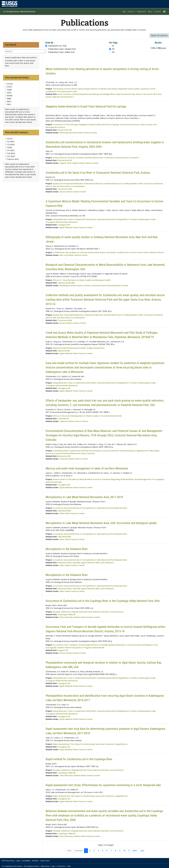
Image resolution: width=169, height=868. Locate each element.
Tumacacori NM (65, 189)
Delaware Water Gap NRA (69, 563)
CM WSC (11, 153)
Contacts (158, 12)
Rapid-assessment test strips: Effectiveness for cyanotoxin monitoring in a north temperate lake (103, 785)
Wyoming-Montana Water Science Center (78, 133)
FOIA (69, 866)
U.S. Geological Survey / (12, 12)
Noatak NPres (66, 97)
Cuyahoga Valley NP (67, 615)
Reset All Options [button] (159, 35)
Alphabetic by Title (57, 46)
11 (129, 851)
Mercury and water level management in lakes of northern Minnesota (87, 468)
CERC (10, 148)
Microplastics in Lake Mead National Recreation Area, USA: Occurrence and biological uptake (101, 523)
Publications (142, 12)
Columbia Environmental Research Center (110, 286)
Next (135, 851)
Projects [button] (131, 12)
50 (113, 52)
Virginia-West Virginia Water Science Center (79, 163)
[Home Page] (164, 12)
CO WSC (11, 156)
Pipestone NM (64, 351)
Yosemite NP (63, 419)
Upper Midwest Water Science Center (76, 228)
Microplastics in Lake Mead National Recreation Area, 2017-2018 (84, 497)
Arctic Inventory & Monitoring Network (74, 94)
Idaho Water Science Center (72, 513)
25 (113, 49)
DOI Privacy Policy (8, 861)
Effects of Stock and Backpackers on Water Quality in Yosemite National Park (87, 416)
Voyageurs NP (64, 225)
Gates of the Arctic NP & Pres (148, 94)
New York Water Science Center (74, 255)
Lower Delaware (107, 563)
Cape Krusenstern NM (125, 94)
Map (124, 12)
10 (113, 46)
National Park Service (28, 12)
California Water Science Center (74, 421)
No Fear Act (61, 866)
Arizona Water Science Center (73, 192)
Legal (18, 861)
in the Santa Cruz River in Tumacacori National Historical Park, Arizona (98, 173)
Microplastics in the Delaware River (67, 549)
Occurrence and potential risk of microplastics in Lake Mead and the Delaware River (90, 508)
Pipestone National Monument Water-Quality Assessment (79, 348)
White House (45, 866)
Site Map (35, 861)
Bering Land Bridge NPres (104, 94)
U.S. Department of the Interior (12, 866)
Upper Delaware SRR (90, 563)
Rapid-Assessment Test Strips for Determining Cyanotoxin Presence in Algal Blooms (90, 744)
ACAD (10, 84)
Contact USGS (45, 861)
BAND (10, 96)
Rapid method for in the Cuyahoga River (79, 759)
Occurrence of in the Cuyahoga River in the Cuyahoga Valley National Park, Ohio (103, 601)
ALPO (10, 87)
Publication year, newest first (62, 49)
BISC (9, 104)
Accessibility (26, 861)
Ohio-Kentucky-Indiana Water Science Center (80, 617)
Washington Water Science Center (75, 286)
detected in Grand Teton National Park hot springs (86, 107)
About (150, 12)
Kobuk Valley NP (53, 97)
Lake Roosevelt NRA (66, 283)
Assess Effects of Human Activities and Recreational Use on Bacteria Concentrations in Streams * (96, 158)
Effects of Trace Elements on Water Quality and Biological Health (82, 280)
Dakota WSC (13, 159)
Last (142, 851)
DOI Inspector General (31, 866)
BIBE (9, 99)
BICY (9, 102)
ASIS (9, 93)
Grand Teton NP (65, 130)
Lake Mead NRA (64, 511)
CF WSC (11, 150)
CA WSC (11, 145)
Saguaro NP (63, 650)
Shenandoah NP (65, 160)
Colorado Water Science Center (74, 459)
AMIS (9, 90)
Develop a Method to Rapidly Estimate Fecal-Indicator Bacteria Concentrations (88, 612)
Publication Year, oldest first (61, 52)
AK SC (10, 139)
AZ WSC (11, 142)
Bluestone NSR (64, 456)
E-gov (53, 866)
